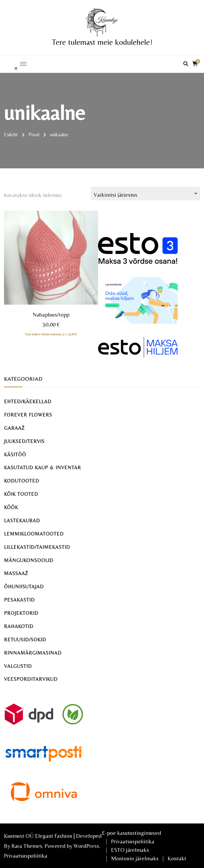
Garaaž (14, 428)
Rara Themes (27, 846)
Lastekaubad (22, 521)
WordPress (86, 846)
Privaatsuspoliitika (26, 856)
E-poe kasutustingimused (132, 833)
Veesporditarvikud (31, 679)
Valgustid (18, 666)
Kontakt (177, 858)
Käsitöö (15, 455)
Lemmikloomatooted (34, 534)
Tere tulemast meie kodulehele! (102, 42)
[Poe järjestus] (145, 194)
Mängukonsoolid (29, 560)
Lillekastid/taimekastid (37, 547)
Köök (11, 507)
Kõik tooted (21, 494)
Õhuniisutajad (24, 587)
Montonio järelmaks (135, 858)
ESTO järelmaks (130, 850)
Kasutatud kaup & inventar (42, 468)
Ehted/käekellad (28, 402)
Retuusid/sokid (25, 640)
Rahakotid (19, 626)
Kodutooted (22, 481)
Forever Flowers (28, 415)
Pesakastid (19, 600)
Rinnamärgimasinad (33, 653)
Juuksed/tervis (24, 441)
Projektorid (21, 613)
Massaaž (16, 573)
